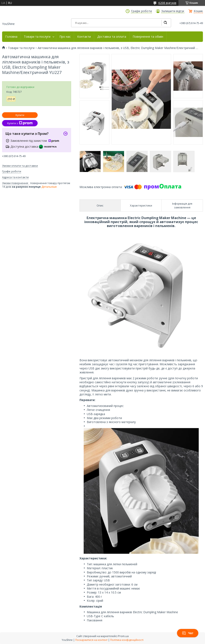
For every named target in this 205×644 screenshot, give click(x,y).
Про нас (65, 37)
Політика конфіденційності (127, 640)
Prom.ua (123, 636)
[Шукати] (165, 23)
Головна (11, 37)
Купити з (20, 123)
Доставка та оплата (112, 37)
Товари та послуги (37, 37)
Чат (188, 633)
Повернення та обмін (148, 37)
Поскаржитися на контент (91, 640)
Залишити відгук (173, 11)
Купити (20, 115)
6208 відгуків (167, 3)
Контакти (84, 37)
